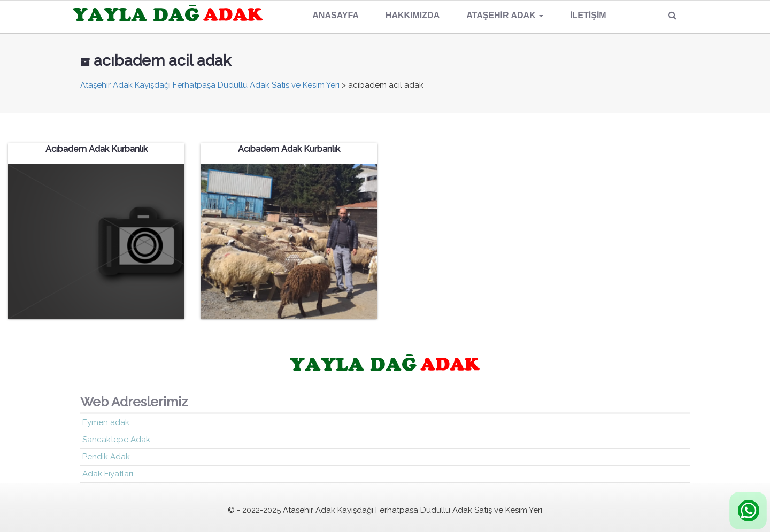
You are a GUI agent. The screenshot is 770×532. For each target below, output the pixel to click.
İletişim (588, 15)
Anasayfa (336, 15)
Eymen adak (106, 422)
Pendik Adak (106, 457)
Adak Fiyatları (108, 474)
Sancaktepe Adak (116, 440)
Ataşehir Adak (505, 15)
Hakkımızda (413, 15)
